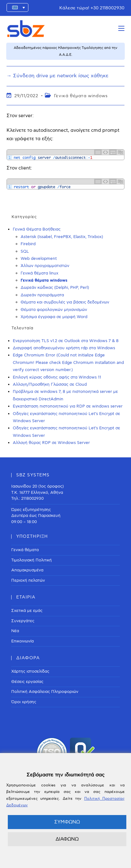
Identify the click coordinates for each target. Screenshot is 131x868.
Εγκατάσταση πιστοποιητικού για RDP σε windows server (68, 406)
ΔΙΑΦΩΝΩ (67, 839)
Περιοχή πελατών (28, 580)
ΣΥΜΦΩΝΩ (67, 822)
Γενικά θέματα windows (81, 96)
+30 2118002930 (107, 8)
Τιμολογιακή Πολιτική (32, 560)
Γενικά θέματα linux (39, 273)
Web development (39, 259)
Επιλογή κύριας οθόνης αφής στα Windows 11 (57, 377)
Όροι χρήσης (24, 702)
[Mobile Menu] (121, 29)
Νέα (15, 631)
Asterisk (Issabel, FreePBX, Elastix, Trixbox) (62, 237)
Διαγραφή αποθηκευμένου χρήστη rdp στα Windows (64, 348)
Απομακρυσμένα (27, 570)
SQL (25, 251)
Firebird (28, 244)
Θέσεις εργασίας (27, 682)
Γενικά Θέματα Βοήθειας (37, 229)
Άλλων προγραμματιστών (45, 266)
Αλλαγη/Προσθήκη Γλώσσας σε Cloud (50, 384)
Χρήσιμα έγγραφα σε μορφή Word (54, 317)
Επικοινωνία (22, 641)
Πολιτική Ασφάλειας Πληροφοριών (45, 692)
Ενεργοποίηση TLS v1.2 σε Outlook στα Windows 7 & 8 (66, 341)
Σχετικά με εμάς (27, 611)
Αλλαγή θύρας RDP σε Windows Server (51, 443)
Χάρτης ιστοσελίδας (30, 671)
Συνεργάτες (23, 621)
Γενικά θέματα (25, 550)
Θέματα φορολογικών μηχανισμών (54, 310)
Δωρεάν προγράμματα (42, 295)
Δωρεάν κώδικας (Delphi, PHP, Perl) (55, 288)
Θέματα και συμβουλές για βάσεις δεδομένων (65, 302)
